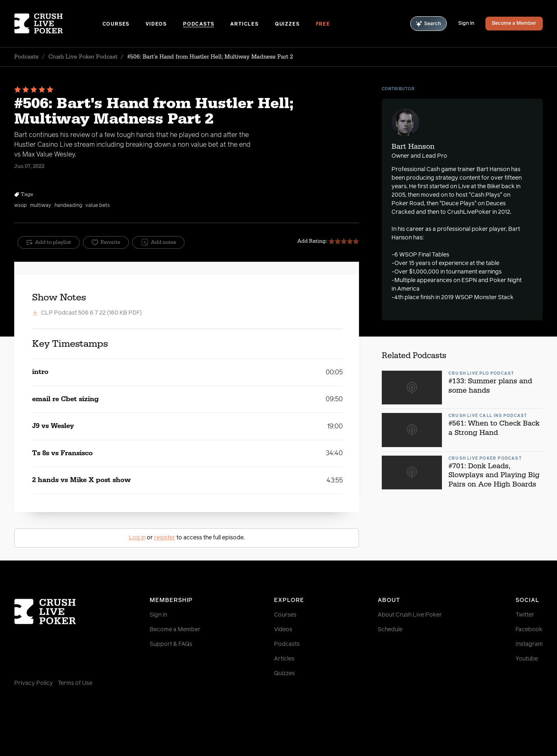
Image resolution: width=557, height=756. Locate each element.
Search (429, 24)
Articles (244, 24)
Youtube (527, 659)
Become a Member (514, 24)
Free (323, 24)
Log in (137, 538)
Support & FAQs (171, 644)
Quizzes (287, 24)
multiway (41, 206)
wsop (21, 206)
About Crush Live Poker (410, 615)
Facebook (529, 630)
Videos (156, 24)
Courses (116, 24)
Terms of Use (75, 683)
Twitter (525, 615)
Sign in (158, 615)
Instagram (529, 644)
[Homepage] (58, 24)
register (165, 538)
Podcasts (198, 24)
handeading (68, 206)
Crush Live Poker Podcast (83, 57)
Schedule (390, 630)
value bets (98, 206)
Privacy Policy (34, 683)
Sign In (466, 24)
